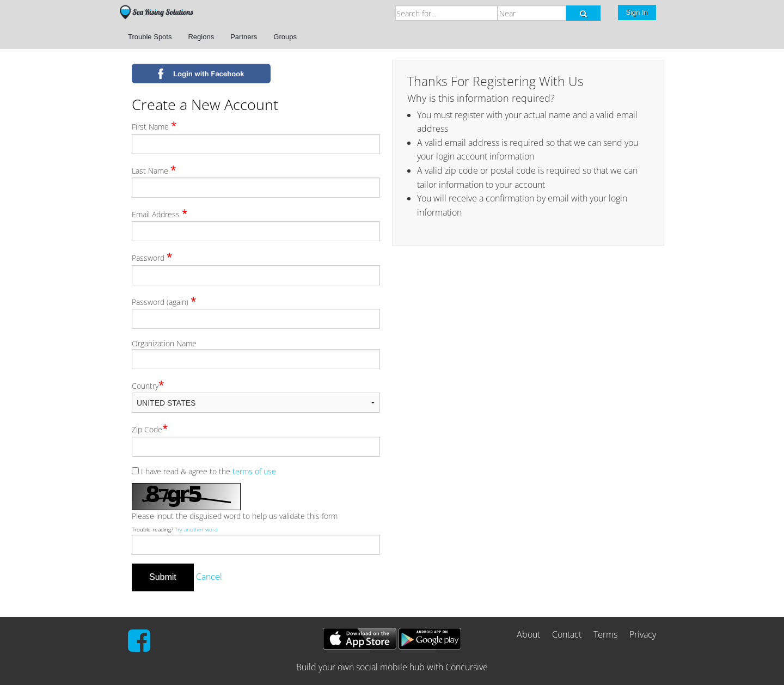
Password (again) (164, 301)
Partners (244, 37)
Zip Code (150, 429)
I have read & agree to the (204, 471)
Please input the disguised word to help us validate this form (235, 516)
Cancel (209, 577)
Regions (201, 37)
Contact (567, 634)
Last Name (154, 170)
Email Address (160, 213)
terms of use (254, 471)
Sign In (637, 12)
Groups (285, 37)
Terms (605, 634)
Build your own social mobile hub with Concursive (392, 667)
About (528, 634)
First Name (154, 126)
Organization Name (164, 343)
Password (152, 257)
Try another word (196, 530)
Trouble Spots (150, 37)
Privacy (643, 634)
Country (148, 385)
